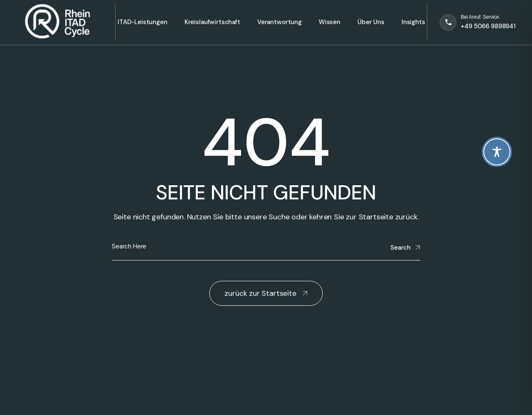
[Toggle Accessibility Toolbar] (497, 152)
